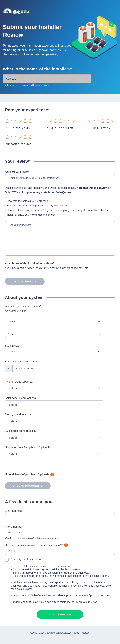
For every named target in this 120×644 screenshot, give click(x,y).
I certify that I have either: (27, 560)
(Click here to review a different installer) (28, 85)
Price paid (22, 362)
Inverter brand (19, 382)
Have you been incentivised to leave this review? (37, 545)
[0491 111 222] (60, 533)
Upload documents (24, 486)
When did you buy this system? (54, 309)
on (8, 121)
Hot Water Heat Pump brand (27, 447)
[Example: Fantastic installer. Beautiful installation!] (60, 178)
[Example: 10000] (54, 369)
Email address (14, 511)
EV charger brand (21, 431)
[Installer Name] (47, 79)
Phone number (14, 527)
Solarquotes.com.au (62, 11)
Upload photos (21, 281)
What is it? (52, 475)
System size (12, 346)
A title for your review (18, 172)
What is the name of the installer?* (38, 69)
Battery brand (19, 415)
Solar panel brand (21, 398)
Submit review (60, 614)
